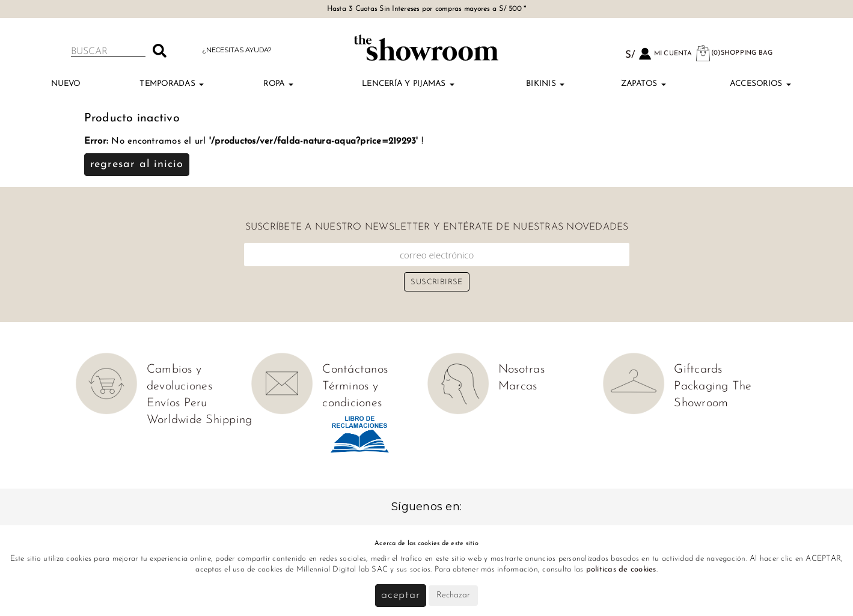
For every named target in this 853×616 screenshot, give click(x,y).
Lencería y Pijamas (408, 84)
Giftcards (698, 370)
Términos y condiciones (352, 395)
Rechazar (453, 595)
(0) (734, 53)
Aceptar (401, 595)
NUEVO (66, 84)
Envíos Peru (177, 403)
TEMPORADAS (172, 84)
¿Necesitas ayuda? (237, 50)
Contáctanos (355, 370)
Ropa (278, 84)
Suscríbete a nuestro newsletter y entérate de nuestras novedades (437, 227)
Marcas (518, 386)
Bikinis (545, 84)
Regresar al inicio (137, 164)
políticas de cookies (621, 569)
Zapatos (644, 84)
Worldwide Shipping (200, 420)
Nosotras (521, 370)
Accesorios (760, 84)
